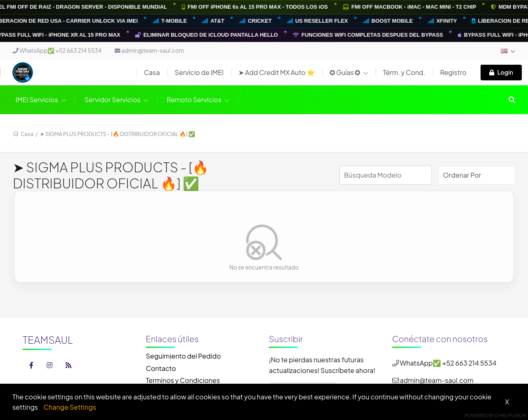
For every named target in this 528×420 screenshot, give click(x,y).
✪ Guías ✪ (349, 72)
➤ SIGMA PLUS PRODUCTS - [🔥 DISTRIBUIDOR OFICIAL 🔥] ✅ (118, 134)
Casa (152, 72)
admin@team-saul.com (149, 50)
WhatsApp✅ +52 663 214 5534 (57, 50)
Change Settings (70, 407)
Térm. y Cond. (404, 72)
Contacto (161, 368)
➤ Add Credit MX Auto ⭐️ (277, 72)
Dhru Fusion (510, 415)
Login (501, 72)
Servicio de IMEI (199, 72)
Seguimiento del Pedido (184, 356)
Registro (453, 72)
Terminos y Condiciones (183, 380)
